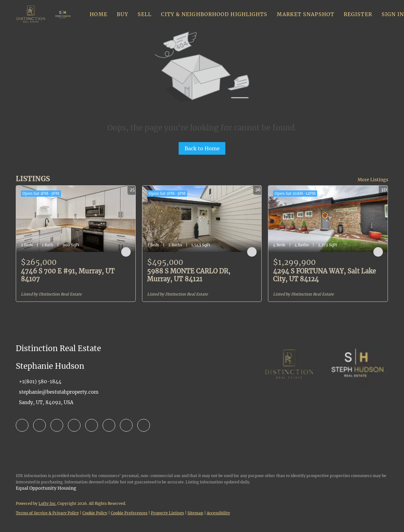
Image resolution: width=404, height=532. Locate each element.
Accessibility (218, 513)
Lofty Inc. (48, 503)
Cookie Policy (95, 513)
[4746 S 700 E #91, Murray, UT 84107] (76, 219)
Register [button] (358, 14)
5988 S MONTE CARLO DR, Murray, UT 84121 (189, 275)
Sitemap (195, 513)
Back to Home (202, 148)
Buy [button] (122, 14)
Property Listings (167, 513)
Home (98, 14)
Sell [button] (145, 14)
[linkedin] (39, 425)
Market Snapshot (306, 14)
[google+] (144, 425)
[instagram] (92, 425)
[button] (31, 14)
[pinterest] (126, 425)
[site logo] (289, 381)
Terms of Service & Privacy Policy (47, 513)
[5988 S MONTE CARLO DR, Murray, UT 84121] (202, 219)
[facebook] (22, 425)
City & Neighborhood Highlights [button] (214, 14)
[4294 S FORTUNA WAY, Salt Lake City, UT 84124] (328, 219)
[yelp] (74, 425)
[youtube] (109, 425)
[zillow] (57, 425)
